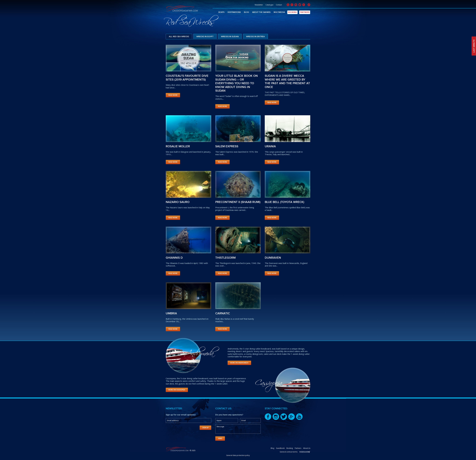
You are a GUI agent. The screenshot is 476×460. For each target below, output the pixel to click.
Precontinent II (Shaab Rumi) (238, 202)
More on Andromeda (239, 362)
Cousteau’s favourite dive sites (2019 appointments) (187, 77)
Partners (305, 12)
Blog (246, 12)
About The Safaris (261, 12)
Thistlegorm (225, 257)
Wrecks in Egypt (205, 36)
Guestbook (280, 448)
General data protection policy (238, 455)
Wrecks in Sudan (230, 36)
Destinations (234, 12)
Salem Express (227, 146)
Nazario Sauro (178, 202)
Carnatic (223, 313)
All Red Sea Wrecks (179, 36)
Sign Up (205, 427)
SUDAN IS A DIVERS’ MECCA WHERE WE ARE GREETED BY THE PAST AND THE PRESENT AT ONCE (287, 81)
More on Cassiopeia (177, 390)
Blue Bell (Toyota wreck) (284, 202)
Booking (292, 12)
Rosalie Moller (178, 146)
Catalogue (269, 5)
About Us (307, 448)
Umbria (171, 313)
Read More (173, 95)
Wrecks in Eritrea (255, 36)
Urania (270, 146)
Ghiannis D (174, 257)
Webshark (305, 452)
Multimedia (279, 12)
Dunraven (273, 257)
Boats (221, 12)
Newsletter (259, 5)
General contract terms (289, 452)
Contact (279, 5)
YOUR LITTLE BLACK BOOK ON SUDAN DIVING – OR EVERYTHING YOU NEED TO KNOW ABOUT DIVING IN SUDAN (237, 83)
